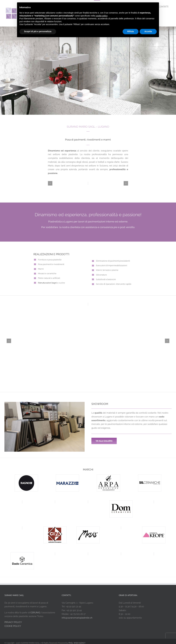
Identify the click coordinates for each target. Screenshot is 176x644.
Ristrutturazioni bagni (47, 283)
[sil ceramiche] (150, 476)
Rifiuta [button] (131, 31)
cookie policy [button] (102, 16)
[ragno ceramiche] (26, 476)
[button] (50, 183)
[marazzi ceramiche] (67, 476)
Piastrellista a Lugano (61, 222)
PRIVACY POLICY (13, 622)
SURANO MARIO (77, 127)
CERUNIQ (35, 613)
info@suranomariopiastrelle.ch (77, 618)
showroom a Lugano (102, 417)
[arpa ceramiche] (109, 476)
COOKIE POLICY (13, 626)
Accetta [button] (148, 31)
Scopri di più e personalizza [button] (38, 31)
